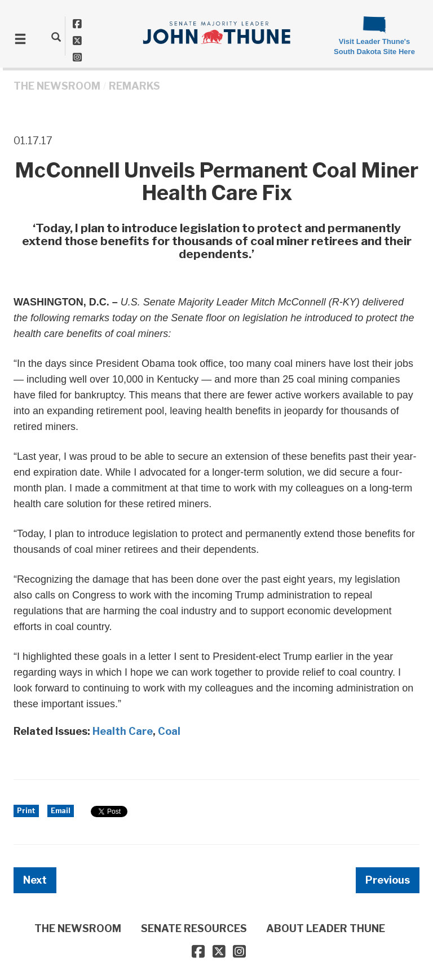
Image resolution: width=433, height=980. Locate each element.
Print (26, 811)
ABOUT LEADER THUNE (326, 928)
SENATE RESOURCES (194, 928)
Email (61, 811)
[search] (56, 37)
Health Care (123, 731)
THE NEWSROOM (57, 86)
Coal (169, 731)
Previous (388, 880)
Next (35, 880)
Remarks (134, 86)
